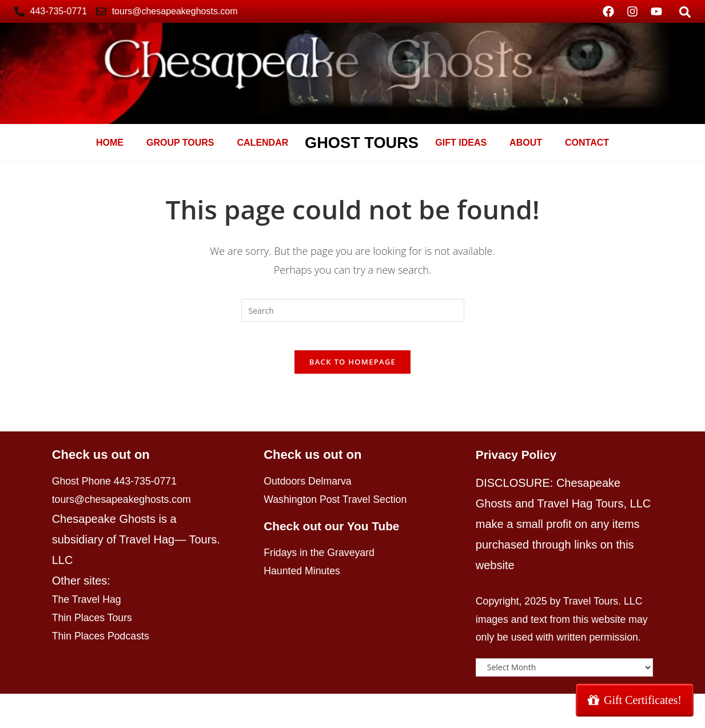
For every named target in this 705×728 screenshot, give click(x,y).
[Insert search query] (353, 310)
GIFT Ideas (461, 143)
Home (110, 143)
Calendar (263, 143)
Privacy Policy (518, 461)
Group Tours (180, 143)
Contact (587, 143)
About (526, 143)
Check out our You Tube (335, 537)
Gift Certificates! (635, 700)
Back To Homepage (352, 368)
